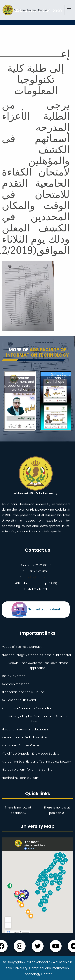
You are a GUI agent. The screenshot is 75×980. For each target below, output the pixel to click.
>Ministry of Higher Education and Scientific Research (38, 719)
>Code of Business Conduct (22, 647)
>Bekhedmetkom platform (20, 778)
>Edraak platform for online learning (27, 770)
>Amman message (16, 684)
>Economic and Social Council (23, 692)
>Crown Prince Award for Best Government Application (38, 665)
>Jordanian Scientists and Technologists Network (37, 762)
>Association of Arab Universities (25, 737)
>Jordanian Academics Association (27, 708)
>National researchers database (25, 729)
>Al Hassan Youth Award (19, 700)
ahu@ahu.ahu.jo (40, 577)
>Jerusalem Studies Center (21, 745)
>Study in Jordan (14, 676)
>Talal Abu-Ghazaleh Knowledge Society (30, 754)
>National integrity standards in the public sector (36, 655)
